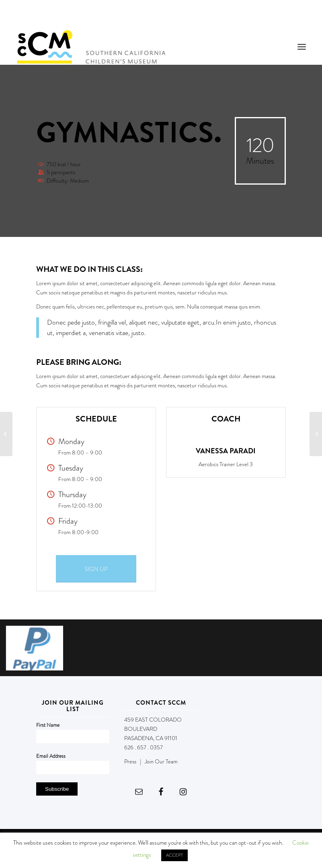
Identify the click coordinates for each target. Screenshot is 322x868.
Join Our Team (161, 761)
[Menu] (302, 47)
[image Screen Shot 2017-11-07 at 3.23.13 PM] (38, 651)
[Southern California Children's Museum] (91, 47)
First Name (48, 725)
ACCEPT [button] (174, 855)
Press (130, 761)
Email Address (51, 756)
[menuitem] (302, 47)
